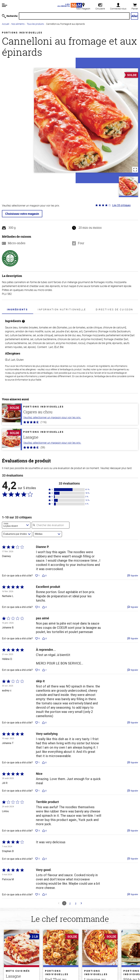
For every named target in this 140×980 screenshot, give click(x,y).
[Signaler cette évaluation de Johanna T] (133, 763)
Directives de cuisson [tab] (114, 309)
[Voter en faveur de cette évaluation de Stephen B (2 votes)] (37, 859)
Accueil (6, 24)
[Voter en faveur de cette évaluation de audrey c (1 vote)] (37, 723)
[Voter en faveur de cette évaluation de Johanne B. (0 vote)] (37, 639)
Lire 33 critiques (121, 205)
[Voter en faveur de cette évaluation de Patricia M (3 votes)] (37, 894)
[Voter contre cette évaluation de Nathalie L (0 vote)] (44, 607)
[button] (5, 5)
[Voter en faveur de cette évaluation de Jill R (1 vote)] (37, 791)
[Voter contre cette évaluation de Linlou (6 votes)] (44, 831)
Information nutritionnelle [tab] (62, 309)
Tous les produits (35, 24)
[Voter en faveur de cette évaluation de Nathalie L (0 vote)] (37, 607)
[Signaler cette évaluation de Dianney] (133, 576)
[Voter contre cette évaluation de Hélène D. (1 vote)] (44, 670)
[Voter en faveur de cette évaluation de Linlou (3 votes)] (37, 831)
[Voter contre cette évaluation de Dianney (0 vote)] (44, 576)
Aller (135, 16)
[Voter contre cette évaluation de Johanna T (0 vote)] (44, 763)
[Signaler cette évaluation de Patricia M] (133, 894)
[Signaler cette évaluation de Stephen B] (133, 859)
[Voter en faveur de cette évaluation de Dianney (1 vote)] (37, 576)
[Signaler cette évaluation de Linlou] (133, 831)
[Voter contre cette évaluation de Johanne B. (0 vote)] (44, 639)
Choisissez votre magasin (22, 214)
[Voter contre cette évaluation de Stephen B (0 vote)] (44, 859)
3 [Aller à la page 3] (76, 903)
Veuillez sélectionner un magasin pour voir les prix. (52, 417)
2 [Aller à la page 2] (70, 903)
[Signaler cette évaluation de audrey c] (133, 723)
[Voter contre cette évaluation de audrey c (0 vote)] (44, 723)
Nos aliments (18, 24)
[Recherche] (74, 16)
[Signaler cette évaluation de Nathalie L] (133, 607)
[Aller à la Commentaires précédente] (59, 903)
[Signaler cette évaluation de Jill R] (133, 791)
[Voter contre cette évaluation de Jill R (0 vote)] (44, 791)
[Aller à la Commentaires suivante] (81, 903)
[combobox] (16, 525)
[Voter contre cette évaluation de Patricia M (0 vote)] (44, 894)
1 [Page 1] (64, 903)
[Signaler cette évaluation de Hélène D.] (133, 670)
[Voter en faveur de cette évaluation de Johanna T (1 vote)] (37, 763)
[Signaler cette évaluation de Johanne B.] (133, 639)
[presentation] (17, 309)
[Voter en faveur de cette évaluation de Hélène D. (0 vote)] (37, 670)
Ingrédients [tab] (17, 309)
